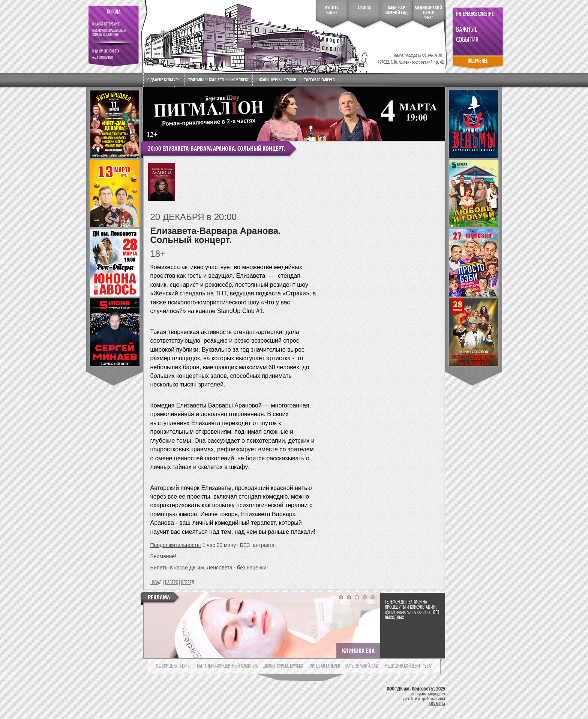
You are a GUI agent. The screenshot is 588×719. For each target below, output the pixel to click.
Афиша (364, 8)
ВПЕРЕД (188, 583)
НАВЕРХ (171, 583)
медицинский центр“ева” (428, 13)
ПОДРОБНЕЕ (478, 61)
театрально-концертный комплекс (226, 666)
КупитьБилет (332, 10)
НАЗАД (156, 583)
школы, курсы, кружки (283, 666)
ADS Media (437, 704)
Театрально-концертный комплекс (218, 80)
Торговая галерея (319, 80)
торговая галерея (324, 666)
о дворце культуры (173, 666)
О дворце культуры (164, 80)
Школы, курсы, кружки (276, 80)
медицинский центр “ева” (408, 666)
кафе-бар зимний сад (396, 10)
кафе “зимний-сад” (362, 666)
